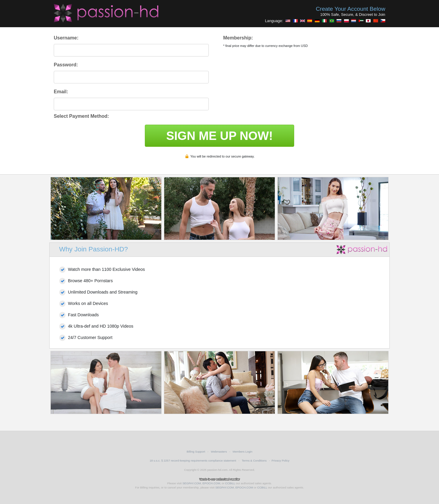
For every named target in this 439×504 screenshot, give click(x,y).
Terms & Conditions (254, 461)
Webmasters (219, 452)
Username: (66, 38)
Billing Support (196, 452)
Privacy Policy (280, 461)
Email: (61, 92)
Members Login (242, 452)
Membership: (238, 38)
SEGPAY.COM (192, 483)
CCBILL (230, 483)
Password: (66, 65)
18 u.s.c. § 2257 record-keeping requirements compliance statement (193, 461)
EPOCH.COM (211, 483)
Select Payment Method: (81, 116)
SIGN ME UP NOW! (219, 136)
